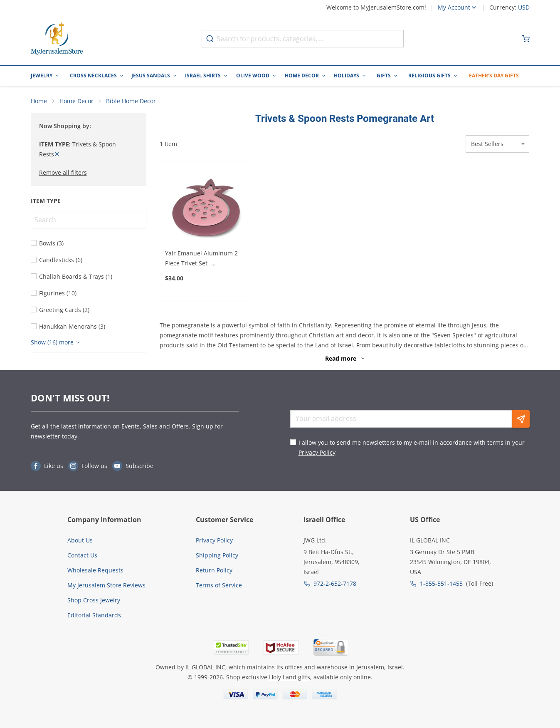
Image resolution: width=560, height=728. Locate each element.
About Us (80, 540)
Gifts (384, 76)
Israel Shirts (203, 76)
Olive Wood (253, 76)
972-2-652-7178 (335, 583)
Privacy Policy (317, 452)
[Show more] (56, 342)
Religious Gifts (429, 76)
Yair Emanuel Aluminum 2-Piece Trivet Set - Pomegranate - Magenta (202, 259)
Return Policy (214, 570)
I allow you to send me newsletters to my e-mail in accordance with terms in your (412, 447)
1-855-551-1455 (441, 583)
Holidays (347, 76)
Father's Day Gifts (494, 76)
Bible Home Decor (131, 101)
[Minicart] (526, 39)
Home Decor (302, 76)
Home (39, 101)
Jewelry (42, 76)
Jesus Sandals (151, 76)
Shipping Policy (217, 555)
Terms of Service (219, 585)
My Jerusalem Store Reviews (106, 585)
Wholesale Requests (95, 570)
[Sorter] (497, 144)
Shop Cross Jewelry (94, 600)
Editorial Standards (94, 615)
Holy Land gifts (290, 677)
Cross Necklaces (93, 76)
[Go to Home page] (57, 39)
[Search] (89, 220)
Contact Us (82, 555)
